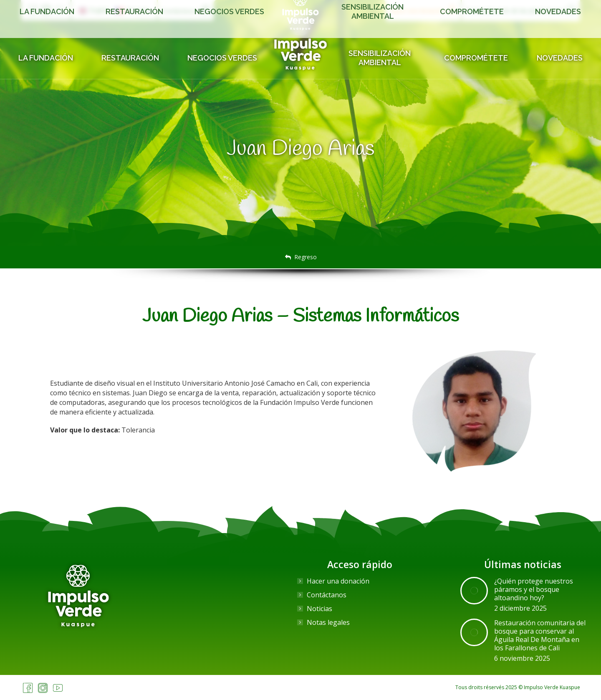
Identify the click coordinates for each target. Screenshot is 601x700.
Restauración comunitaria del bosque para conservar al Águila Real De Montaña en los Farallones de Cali (540, 635)
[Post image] (474, 591)
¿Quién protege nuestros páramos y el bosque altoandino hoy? (534, 589)
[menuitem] (94, 10)
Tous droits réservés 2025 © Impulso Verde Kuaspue (518, 687)
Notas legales (328, 622)
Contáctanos (327, 595)
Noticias (319, 609)
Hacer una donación (338, 581)
